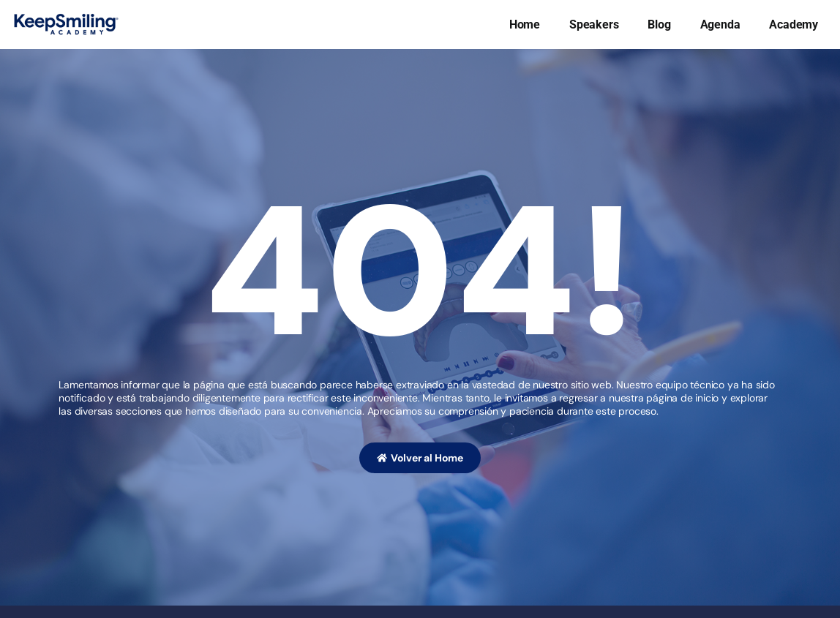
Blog (659, 25)
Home (525, 25)
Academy (794, 25)
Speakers (594, 25)
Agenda (720, 25)
